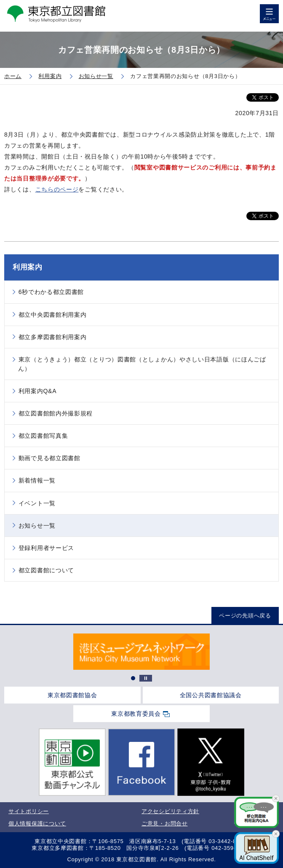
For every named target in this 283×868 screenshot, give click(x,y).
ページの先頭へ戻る (245, 616)
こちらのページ (57, 189)
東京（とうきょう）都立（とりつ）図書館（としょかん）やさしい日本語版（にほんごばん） (142, 364)
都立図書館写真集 (43, 436)
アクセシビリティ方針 (170, 811)
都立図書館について (46, 570)
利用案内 (28, 267)
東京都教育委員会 (136, 714)
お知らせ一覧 (37, 526)
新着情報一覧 (37, 480)
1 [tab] (133, 678)
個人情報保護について (37, 824)
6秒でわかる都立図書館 (51, 292)
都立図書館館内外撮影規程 (56, 413)
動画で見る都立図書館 (49, 458)
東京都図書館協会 (72, 695)
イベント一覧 (37, 503)
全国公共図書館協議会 (211, 695)
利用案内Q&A (37, 391)
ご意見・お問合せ (165, 824)
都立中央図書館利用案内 (53, 315)
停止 (146, 678)
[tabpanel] (141, 652)
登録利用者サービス (46, 548)
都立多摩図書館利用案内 (53, 337)
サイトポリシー (29, 811)
